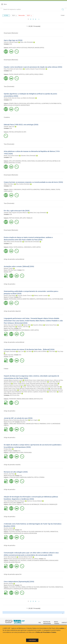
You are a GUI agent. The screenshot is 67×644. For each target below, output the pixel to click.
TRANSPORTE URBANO (15, 399)
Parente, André (18, 325)
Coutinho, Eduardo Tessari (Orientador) (35, 69)
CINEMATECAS (54, 532)
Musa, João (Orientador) (27, 42)
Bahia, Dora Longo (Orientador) (38, 213)
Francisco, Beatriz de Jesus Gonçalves (14, 385)
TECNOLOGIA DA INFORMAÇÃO (31, 504)
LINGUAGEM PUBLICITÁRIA (16, 453)
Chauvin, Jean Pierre (9, 474)
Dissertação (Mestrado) (11, 33)
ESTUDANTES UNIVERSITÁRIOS (21, 105)
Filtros (6, 15)
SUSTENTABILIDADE (58, 299)
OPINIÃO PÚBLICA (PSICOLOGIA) (18, 103)
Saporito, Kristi (11, 392)
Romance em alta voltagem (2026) (16, 472)
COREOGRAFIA (17, 190)
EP (11, 395)
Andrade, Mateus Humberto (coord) (13, 380)
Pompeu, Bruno (8, 449)
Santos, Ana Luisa (9, 325)
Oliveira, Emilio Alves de (10, 98)
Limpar (63, 15)
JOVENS (29, 560)
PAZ (19, 560)
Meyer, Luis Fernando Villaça (50, 384)
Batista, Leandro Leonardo (41, 296)
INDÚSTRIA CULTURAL (15, 163)
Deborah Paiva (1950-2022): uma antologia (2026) (21, 125)
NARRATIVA (30, 477)
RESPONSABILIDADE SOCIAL (44, 299)
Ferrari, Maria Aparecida (10, 557)
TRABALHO (29, 218)
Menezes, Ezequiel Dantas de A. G (29, 388)
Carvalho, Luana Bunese (42, 387)
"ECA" (14, 16)
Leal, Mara (29, 351)
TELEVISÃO (12, 532)
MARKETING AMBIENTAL (29, 299)
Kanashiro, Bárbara (38, 325)
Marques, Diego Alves (9, 327)
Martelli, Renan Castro (30, 380)
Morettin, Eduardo (8, 528)
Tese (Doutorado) (9, 87)
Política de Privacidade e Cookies (46, 632)
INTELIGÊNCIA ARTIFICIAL (34, 103)
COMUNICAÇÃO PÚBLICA (32, 424)
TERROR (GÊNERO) (45, 190)
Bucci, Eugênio (34, 420)
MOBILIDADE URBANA (28, 399)
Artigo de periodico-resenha (12, 465)
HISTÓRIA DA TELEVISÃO (28, 532)
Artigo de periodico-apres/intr (13, 574)
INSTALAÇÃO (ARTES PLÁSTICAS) (18, 48)
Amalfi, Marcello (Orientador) (32, 242)
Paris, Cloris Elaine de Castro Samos (13, 69)
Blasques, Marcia (8, 420)
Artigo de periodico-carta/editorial (14, 259)
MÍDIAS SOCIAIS (8, 105)
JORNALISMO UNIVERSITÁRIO (17, 424)
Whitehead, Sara (19, 392)
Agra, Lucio (21, 351)
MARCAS (20, 299)
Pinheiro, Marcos (17, 393)
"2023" (29, 16)
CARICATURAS (31, 161)
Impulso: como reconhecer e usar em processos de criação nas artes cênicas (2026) (33, 67)
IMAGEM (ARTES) (39, 48)
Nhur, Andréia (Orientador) (23, 184)
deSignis (10, 451)
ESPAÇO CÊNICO (39, 74)
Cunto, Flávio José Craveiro (40, 382)
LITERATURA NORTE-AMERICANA (18, 477)
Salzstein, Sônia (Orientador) (29, 156)
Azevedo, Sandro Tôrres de (25, 296)
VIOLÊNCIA (24, 560)
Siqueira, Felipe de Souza (33, 385)
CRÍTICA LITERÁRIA (39, 477)
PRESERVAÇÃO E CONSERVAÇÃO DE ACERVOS (16, 533)
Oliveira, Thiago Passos (19, 384)
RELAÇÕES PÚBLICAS (14, 562)
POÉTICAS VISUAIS (14, 218)
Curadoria (7, 117)
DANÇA (11, 190)
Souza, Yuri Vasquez (27, 382)
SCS (21, 422)
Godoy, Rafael (31, 390)
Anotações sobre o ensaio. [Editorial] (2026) (19, 266)
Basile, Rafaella (47, 390)
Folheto (6, 369)
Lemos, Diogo (16, 388)
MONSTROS (37, 190)
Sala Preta (11, 328)
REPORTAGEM (33, 533)
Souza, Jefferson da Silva (56, 380)
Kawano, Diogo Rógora (10, 296)
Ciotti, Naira (52, 351)
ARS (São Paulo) (12, 270)
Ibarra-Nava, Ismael (43, 388)
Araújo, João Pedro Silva (29, 387)
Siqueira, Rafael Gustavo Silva (12, 382)
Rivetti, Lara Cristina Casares (11, 156)
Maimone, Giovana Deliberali (35, 501)
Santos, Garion (53, 392)
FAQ (40, 623)
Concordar (32, 640)
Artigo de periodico (10, 284)
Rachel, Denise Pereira (51, 325)
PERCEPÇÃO (31, 48)
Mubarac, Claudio (8, 268)
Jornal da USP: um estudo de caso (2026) (18, 418)
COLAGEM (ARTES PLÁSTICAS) (44, 161)
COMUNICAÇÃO (13, 560)
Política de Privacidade (47, 623)
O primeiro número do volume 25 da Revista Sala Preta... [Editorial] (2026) (29, 349)
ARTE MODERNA (17, 161)
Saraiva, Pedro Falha (54, 387)
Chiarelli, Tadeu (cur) (9, 127)
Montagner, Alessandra (10, 351)
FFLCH (14, 395)
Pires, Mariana (23, 390)
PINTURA (11, 132)
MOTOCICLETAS (38, 399)
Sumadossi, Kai (56, 390)
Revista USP (11, 422)
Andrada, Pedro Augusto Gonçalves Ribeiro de (16, 213)
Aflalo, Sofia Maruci (9, 184)
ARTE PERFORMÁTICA (15, 330)
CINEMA (53, 190)
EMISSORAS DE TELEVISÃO (42, 532)
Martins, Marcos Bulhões (40, 351)
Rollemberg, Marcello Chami (21, 420)
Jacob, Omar (54, 388)
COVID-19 (49, 424)
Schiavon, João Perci (23, 327)
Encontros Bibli (12, 503)
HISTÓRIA (18, 532)
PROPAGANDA (13, 299)
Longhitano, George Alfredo (40, 392)
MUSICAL (21, 247)
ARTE (10, 161)
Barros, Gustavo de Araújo (47, 385)
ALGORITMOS (45, 103)
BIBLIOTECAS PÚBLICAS (15, 504)
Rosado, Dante (8, 388)
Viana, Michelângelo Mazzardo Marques (14, 501)
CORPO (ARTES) (29, 74)
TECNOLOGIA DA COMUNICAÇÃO (48, 504)
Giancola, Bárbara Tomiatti (25, 557)
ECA (11, 44)
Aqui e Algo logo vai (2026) (13, 40)
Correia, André (39, 390)
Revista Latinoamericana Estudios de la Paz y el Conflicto (23, 559)
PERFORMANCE (25, 330)
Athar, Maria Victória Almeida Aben (13, 242)
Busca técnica (57, 623)
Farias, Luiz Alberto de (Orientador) (26, 98)
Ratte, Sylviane (28, 392)
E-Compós (11, 297)
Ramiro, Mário (27, 325)
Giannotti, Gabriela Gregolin (11, 42)
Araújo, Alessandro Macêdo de (34, 384)
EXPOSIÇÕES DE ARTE (20, 132)
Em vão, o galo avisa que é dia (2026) (17, 211)
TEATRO (11, 74)
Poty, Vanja (60, 351)
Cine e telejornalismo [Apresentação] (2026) (19, 582)
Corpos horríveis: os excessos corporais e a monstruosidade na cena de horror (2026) (33, 182)
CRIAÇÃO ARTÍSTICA (19, 74)
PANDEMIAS (43, 424)
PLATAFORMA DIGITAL (55, 103)
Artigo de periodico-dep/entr (12, 311)
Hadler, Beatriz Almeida (43, 380)
